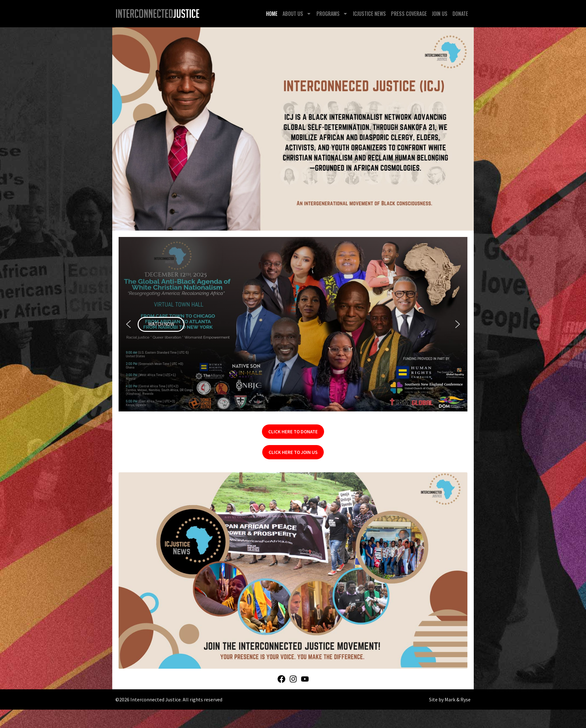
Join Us (440, 14)
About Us (297, 14)
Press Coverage (409, 14)
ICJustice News (369, 14)
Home (272, 14)
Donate (460, 14)
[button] (293, 324)
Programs (332, 14)
